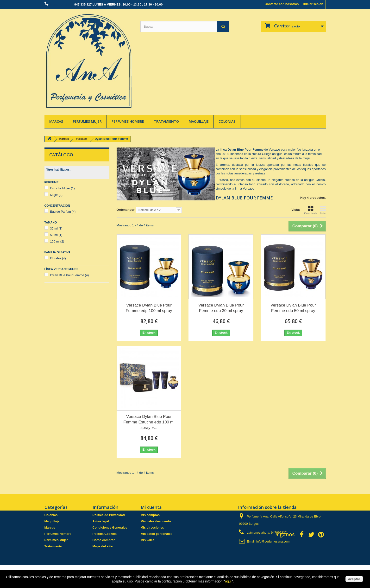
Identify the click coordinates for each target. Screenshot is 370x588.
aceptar (354, 579)
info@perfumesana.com (273, 541)
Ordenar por (126, 210)
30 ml (56, 228)
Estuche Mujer (62, 188)
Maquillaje (199, 121)
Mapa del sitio (103, 546)
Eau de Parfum (63, 212)
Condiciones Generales (110, 527)
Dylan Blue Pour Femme (69, 275)
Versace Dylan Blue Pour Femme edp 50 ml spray (293, 308)
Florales (58, 258)
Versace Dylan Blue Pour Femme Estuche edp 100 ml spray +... (149, 422)
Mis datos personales (157, 534)
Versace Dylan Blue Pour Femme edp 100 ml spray (149, 308)
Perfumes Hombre (128, 121)
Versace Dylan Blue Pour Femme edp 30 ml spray (221, 308)
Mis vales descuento (156, 521)
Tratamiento (166, 121)
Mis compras (150, 515)
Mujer (56, 195)
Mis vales (148, 540)
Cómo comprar (104, 540)
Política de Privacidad (109, 515)
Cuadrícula (310, 210)
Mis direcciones (152, 527)
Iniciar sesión (313, 4)
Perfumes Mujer (87, 121)
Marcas (56, 121)
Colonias (227, 121)
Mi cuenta (151, 507)
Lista (323, 210)
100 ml (57, 241)
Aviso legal (101, 521)
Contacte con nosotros (282, 4)
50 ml (56, 235)
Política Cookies (105, 534)
